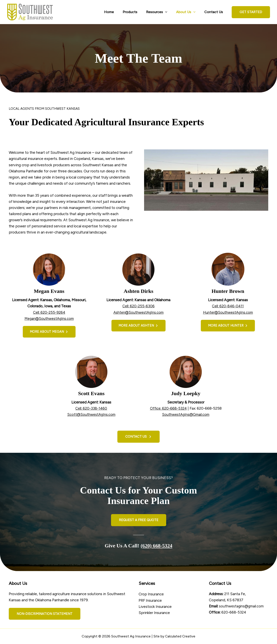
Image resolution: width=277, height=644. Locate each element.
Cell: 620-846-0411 (228, 306)
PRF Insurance (150, 600)
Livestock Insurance (155, 606)
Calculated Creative (180, 636)
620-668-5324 (234, 612)
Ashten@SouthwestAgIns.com (138, 312)
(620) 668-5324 (157, 546)
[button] (251, 12)
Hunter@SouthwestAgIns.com (228, 312)
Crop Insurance (151, 594)
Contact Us (214, 12)
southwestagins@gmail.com (242, 606)
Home (117, 12)
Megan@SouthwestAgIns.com (49, 318)
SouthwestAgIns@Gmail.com (186, 415)
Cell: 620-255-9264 (49, 312)
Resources (161, 12)
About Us (188, 12)
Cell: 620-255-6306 (138, 306)
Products (136, 12)
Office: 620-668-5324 (168, 409)
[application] (169, 12)
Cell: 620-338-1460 (91, 409)
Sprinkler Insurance (154, 612)
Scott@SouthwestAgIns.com (91, 415)
